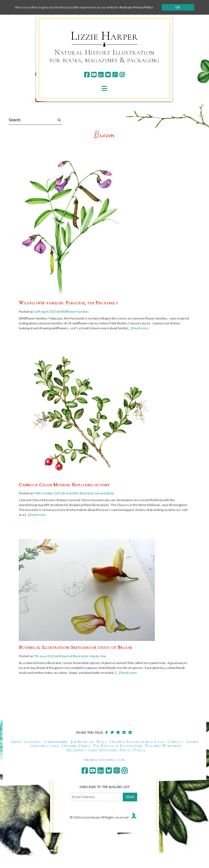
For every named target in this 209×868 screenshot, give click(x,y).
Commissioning (56, 742)
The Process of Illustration (117, 746)
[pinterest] (115, 75)
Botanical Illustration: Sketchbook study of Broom (76, 647)
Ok (178, 7)
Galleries (33, 742)
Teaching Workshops (163, 746)
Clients (192, 742)
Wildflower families (74, 311)
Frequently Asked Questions (92, 750)
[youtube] (94, 75)
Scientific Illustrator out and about (90, 493)
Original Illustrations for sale (137, 742)
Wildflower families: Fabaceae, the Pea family (68, 303)
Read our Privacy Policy (136, 7)
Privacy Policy (132, 750)
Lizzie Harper (104, 36)
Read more (141, 328)
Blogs (102, 742)
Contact (175, 742)
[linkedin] (101, 75)
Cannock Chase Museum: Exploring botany (64, 485)
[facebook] (87, 75)
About (16, 742)
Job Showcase (83, 742)
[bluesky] (108, 75)
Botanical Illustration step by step (82, 656)
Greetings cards (45, 746)
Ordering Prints (76, 746)
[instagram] (122, 75)
